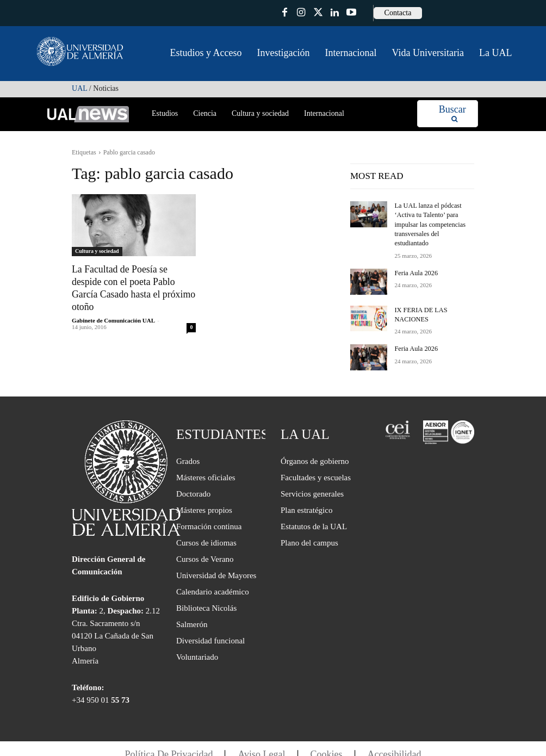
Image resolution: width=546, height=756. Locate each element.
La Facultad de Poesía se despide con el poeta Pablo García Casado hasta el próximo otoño (133, 281)
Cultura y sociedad (97, 251)
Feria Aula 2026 (415, 262)
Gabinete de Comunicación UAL (113, 306)
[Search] (452, 114)
